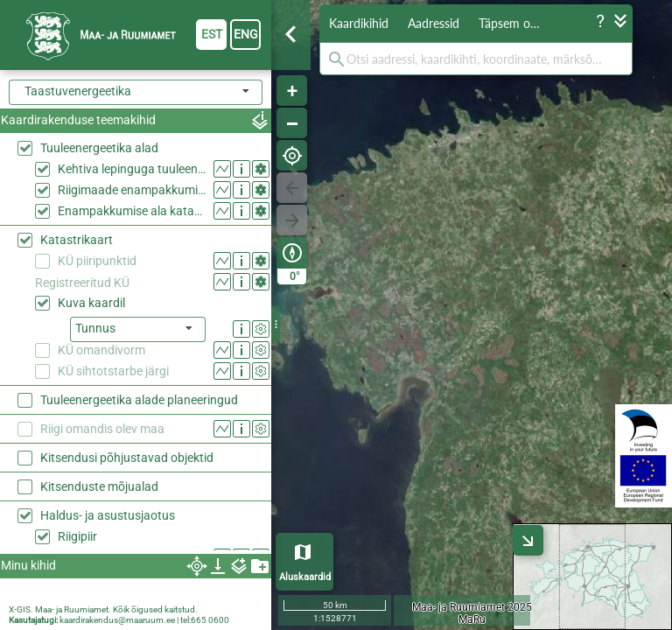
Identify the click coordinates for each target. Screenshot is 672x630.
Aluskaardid (305, 577)
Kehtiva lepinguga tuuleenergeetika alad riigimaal (132, 169)
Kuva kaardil (91, 303)
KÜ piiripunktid (97, 261)
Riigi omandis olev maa (102, 429)
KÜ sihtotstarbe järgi (113, 371)
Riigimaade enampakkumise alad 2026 (132, 190)
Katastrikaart (77, 240)
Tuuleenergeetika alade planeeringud (139, 400)
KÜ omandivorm (101, 350)
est (212, 34)
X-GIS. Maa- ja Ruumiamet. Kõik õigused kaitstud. (103, 609)
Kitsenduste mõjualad (99, 486)
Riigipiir (77, 536)
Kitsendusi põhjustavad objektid (127, 458)
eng (246, 34)
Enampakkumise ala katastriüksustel (132, 211)
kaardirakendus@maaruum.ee (117, 620)
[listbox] (138, 329)
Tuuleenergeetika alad (99, 148)
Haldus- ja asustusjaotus (108, 515)
